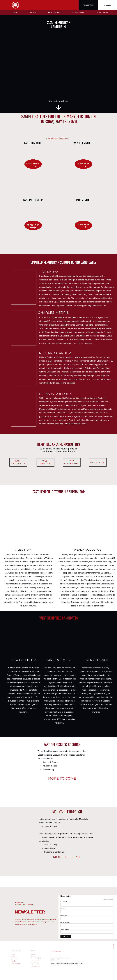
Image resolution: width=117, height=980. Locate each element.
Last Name (64, 916)
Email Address (65, 902)
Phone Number (65, 922)
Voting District (65, 929)
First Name (64, 909)
